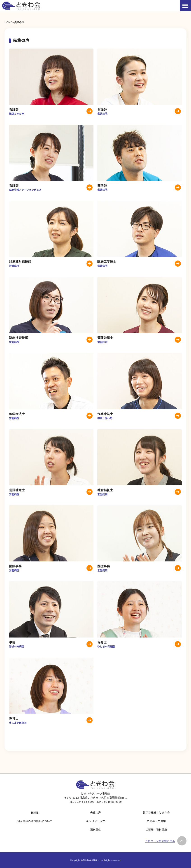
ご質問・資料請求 (156, 830)
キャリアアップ (95, 821)
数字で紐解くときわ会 (156, 812)
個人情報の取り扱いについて (35, 821)
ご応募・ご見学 (156, 821)
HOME (8, 22)
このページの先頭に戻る (160, 841)
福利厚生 (95, 830)
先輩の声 (95, 812)
